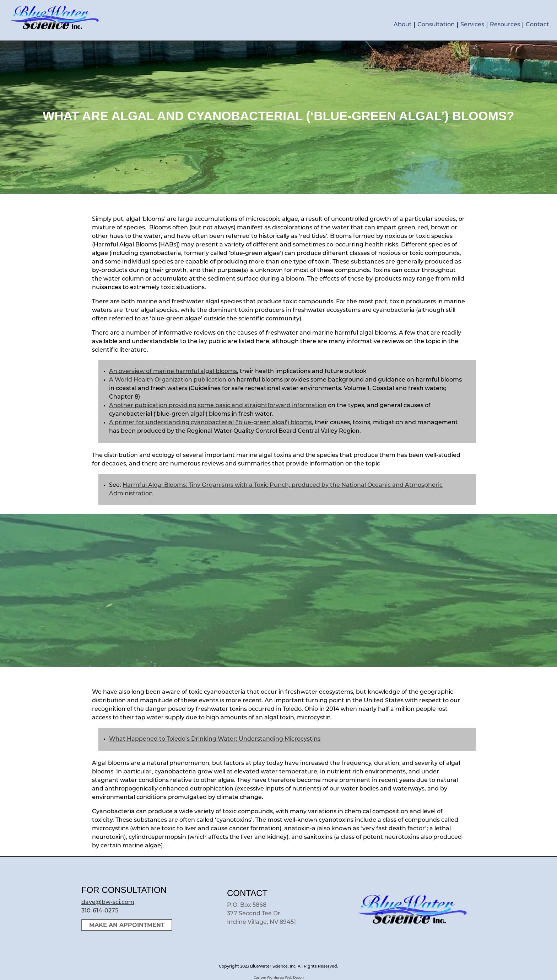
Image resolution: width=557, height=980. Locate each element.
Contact (537, 25)
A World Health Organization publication (168, 380)
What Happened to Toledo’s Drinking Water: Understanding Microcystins (215, 739)
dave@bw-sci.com (108, 902)
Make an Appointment (127, 925)
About (403, 25)
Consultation (436, 25)
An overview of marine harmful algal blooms (173, 372)
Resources (505, 25)
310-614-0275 (100, 911)
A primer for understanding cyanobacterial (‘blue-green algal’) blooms (210, 423)
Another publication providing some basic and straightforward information (218, 406)
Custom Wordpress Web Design (279, 978)
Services (472, 25)
